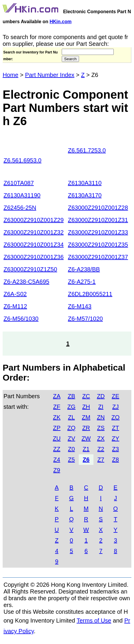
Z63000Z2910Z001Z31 (98, 220)
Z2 (101, 449)
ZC (86, 396)
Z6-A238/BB (84, 269)
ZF (57, 407)
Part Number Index (50, 75)
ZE (115, 396)
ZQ (71, 428)
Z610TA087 (19, 183)
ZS (101, 428)
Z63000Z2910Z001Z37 (98, 257)
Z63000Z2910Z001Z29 (34, 220)
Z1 (86, 449)
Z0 (71, 449)
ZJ (115, 407)
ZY (115, 438)
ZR (86, 428)
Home (10, 75)
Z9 (57, 470)
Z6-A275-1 (82, 282)
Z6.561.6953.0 (22, 160)
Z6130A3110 (85, 183)
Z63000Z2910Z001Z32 (34, 232)
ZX (101, 438)
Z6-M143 (80, 306)
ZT (115, 428)
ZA (57, 396)
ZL (71, 417)
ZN (101, 417)
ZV (71, 438)
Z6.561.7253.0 (87, 150)
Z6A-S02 (15, 294)
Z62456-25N (20, 208)
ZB (71, 396)
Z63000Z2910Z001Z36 (34, 257)
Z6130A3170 (85, 195)
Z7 (101, 460)
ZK (57, 417)
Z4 (57, 460)
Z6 (86, 460)
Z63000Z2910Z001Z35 (98, 245)
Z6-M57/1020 (85, 319)
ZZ (57, 449)
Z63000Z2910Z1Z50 (30, 269)
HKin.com (61, 22)
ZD (101, 396)
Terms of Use (94, 621)
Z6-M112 (15, 306)
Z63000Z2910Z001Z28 (98, 208)
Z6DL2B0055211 (90, 294)
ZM (86, 417)
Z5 (71, 460)
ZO (115, 417)
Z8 (115, 460)
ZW (86, 438)
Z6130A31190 (22, 195)
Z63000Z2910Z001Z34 (34, 245)
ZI (101, 407)
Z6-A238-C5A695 (26, 282)
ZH (86, 407)
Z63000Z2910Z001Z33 (98, 232)
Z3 (115, 449)
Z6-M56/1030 (21, 319)
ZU (57, 438)
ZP (57, 428)
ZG (71, 407)
